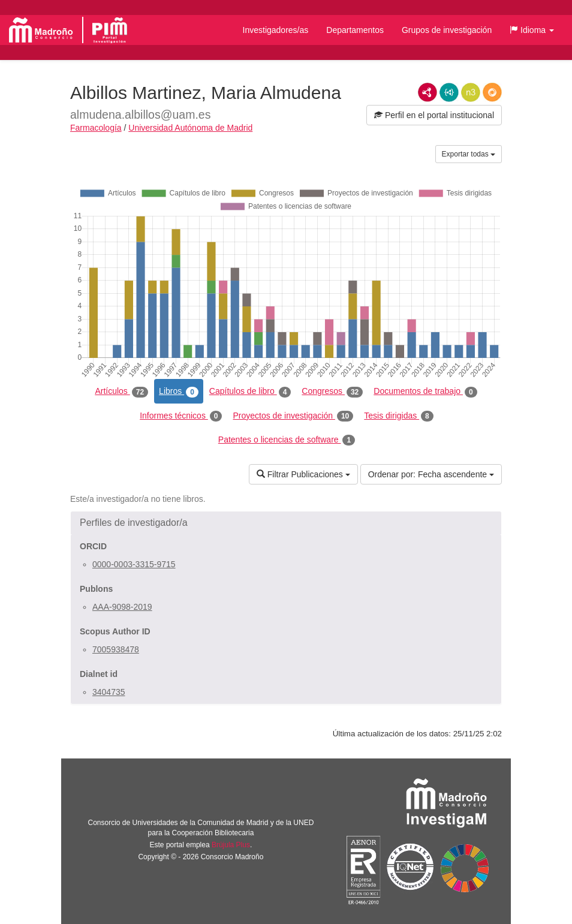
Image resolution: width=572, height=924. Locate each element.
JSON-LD (449, 92)
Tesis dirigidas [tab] (399, 416)
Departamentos (355, 30)
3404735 (109, 692)
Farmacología (96, 128)
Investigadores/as (276, 30)
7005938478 (116, 649)
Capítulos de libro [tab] (250, 392)
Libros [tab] (179, 392)
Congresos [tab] (332, 392)
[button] (532, 30)
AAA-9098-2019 (122, 607)
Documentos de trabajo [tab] (425, 392)
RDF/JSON (492, 92)
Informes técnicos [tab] (181, 416)
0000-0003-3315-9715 (134, 564)
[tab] (286, 523)
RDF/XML (428, 92)
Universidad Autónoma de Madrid (190, 128)
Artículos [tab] (121, 392)
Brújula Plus (231, 845)
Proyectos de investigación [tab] (293, 416)
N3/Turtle (471, 92)
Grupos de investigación (447, 30)
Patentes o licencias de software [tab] (287, 440)
